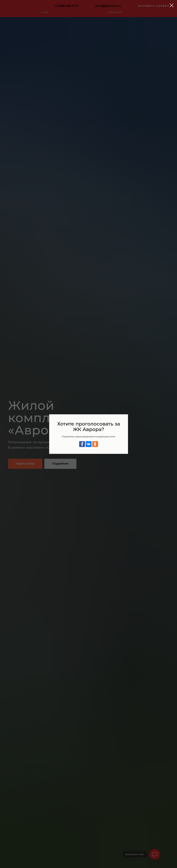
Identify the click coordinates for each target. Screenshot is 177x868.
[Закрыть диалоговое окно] (172, 5)
